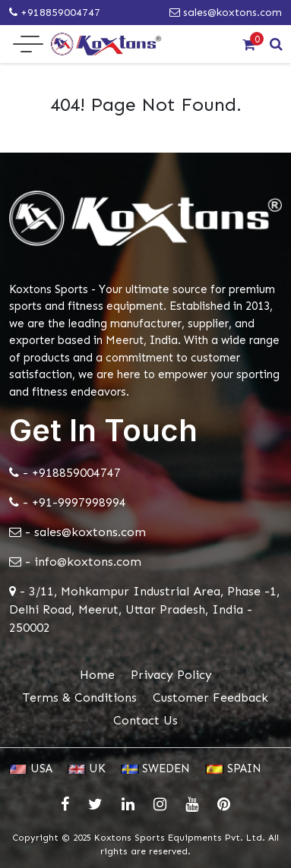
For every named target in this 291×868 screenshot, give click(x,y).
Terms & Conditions (80, 698)
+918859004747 (55, 13)
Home (97, 675)
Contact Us (145, 720)
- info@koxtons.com (75, 562)
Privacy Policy (171, 675)
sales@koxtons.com (226, 13)
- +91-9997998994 (68, 502)
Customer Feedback (210, 698)
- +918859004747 (65, 473)
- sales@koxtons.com (77, 532)
